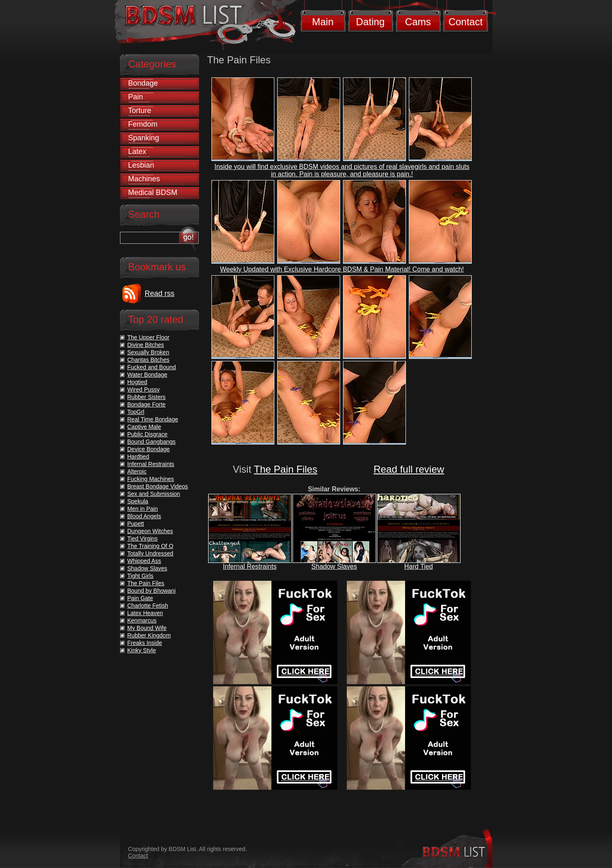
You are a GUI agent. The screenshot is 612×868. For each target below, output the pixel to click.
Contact (466, 22)
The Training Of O (150, 546)
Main (323, 22)
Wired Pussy (144, 390)
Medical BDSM (153, 192)
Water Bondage (148, 375)
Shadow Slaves (334, 566)
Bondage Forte (147, 404)
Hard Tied (419, 566)
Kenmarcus (142, 620)
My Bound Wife (147, 628)
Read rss (160, 293)
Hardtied (138, 457)
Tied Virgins (143, 539)
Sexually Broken (148, 352)
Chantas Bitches (149, 360)
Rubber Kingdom (149, 635)
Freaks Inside (145, 643)
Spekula (138, 501)
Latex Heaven (145, 613)
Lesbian (141, 165)
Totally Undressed (150, 553)
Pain (136, 97)
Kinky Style (142, 650)
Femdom (143, 124)
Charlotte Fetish (148, 606)
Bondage (143, 83)
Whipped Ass (144, 561)
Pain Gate (140, 598)
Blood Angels (144, 516)
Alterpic (137, 471)
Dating (370, 22)
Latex (137, 151)
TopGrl (136, 412)
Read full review (409, 469)
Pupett (136, 524)
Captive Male (144, 427)
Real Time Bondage (153, 419)
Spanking (144, 138)
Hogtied (137, 382)
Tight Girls (140, 576)
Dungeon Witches (150, 531)
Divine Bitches (146, 345)
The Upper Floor (149, 337)
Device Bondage (149, 449)
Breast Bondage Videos (158, 486)
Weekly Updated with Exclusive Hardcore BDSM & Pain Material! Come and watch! (342, 269)
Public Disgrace (148, 434)
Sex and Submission (154, 494)
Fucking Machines (151, 479)
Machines (144, 179)
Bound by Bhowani (152, 591)
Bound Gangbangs (152, 442)
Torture (140, 111)
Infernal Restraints (250, 566)
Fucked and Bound (152, 367)
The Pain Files (286, 469)
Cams (418, 22)
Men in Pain (143, 509)
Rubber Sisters (147, 397)
